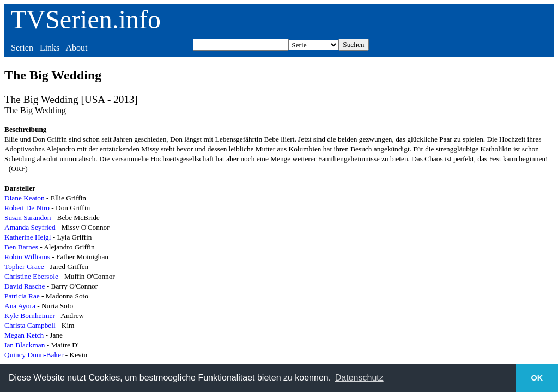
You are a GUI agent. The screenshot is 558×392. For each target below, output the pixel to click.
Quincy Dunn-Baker (34, 355)
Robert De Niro (27, 208)
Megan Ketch (24, 335)
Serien (22, 48)
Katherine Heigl (28, 237)
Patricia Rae (22, 296)
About (76, 48)
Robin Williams (27, 257)
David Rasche (25, 286)
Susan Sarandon (28, 218)
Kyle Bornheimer (30, 316)
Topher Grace (24, 267)
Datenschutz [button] (359, 378)
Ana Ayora (20, 306)
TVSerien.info (86, 19)
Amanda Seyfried (30, 227)
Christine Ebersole (31, 276)
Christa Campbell (30, 325)
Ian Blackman (25, 345)
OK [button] (537, 378)
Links (50, 48)
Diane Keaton (25, 198)
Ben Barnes (21, 247)
